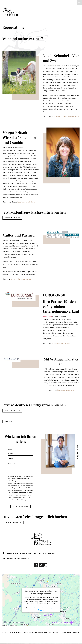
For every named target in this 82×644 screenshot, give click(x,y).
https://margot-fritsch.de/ (26, 202)
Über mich (9, 422)
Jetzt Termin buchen (12, 218)
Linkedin (45, 566)
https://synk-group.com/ (66, 391)
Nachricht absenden (20, 507)
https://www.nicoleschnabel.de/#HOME (65, 116)
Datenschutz (66, 633)
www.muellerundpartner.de (21, 279)
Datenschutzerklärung (19, 500)
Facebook (36, 566)
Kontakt (76, 633)
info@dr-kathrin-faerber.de (23, 493)
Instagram (41, 566)
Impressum (54, 633)
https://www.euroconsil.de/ (61, 343)
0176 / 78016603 (47, 554)
